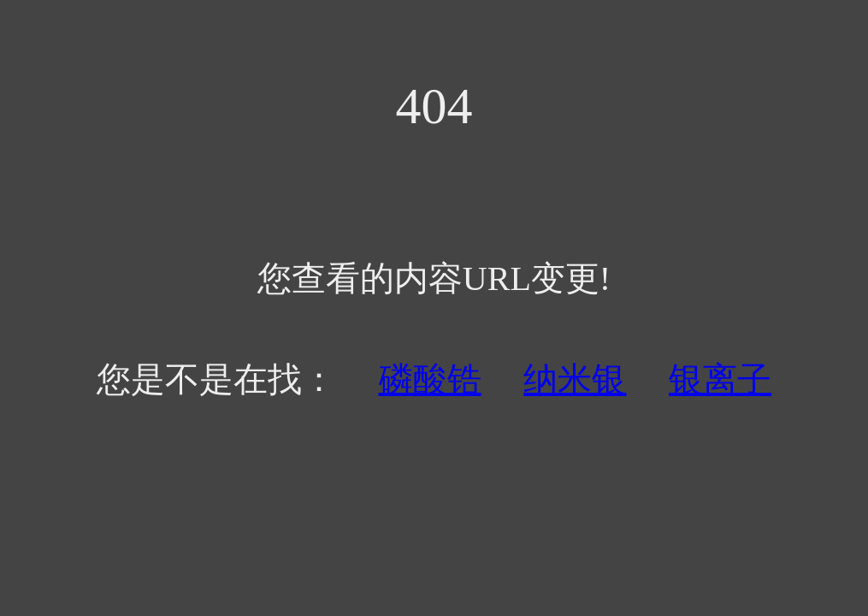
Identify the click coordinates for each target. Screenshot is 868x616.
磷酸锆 (430, 379)
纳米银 (575, 379)
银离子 (720, 379)
